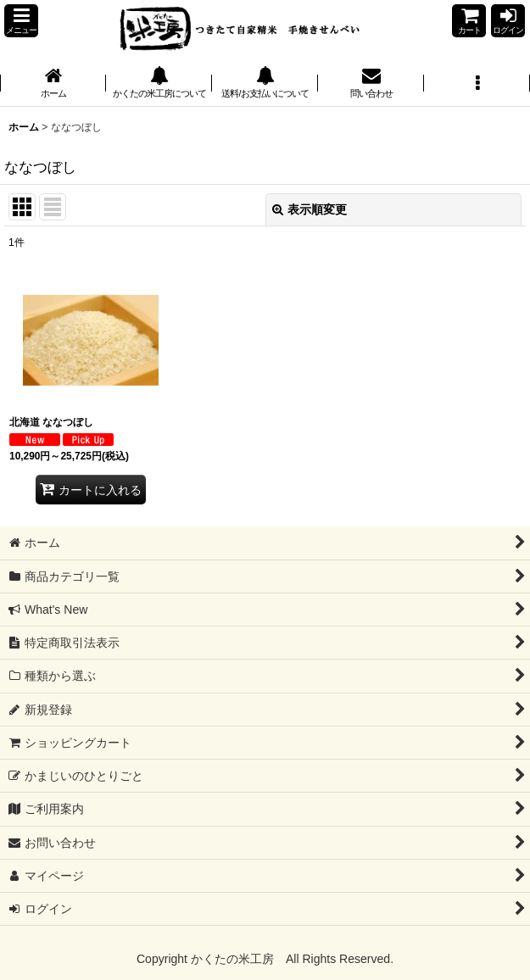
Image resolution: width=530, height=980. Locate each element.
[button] (21, 21)
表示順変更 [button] (310, 209)
